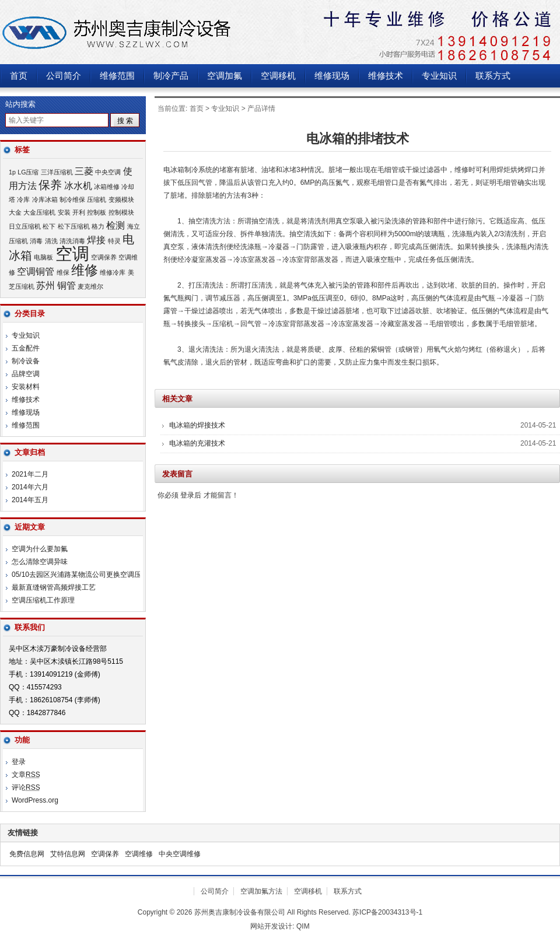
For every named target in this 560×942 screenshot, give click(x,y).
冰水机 (78, 185)
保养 (50, 185)
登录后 (191, 495)
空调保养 (104, 257)
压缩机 (97, 199)
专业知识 (439, 76)
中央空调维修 (180, 854)
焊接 (96, 240)
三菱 (84, 171)
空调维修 (139, 854)
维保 (63, 272)
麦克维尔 (90, 286)
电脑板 (43, 257)
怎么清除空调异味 (40, 562)
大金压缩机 (39, 212)
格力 (98, 226)
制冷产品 (171, 76)
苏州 (45, 285)
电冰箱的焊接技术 (197, 425)
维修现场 (332, 76)
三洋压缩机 (57, 172)
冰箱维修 (107, 187)
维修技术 (386, 76)
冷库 (23, 199)
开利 (79, 212)
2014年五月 (30, 500)
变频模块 (121, 199)
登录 (19, 762)
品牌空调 (26, 374)
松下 (49, 226)
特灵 (114, 241)
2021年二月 (30, 474)
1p (12, 172)
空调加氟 (225, 76)
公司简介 (64, 76)
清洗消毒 (72, 241)
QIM (303, 926)
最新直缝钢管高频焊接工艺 (54, 587)
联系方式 (493, 76)
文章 (26, 775)
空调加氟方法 (261, 891)
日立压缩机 (25, 226)
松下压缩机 (74, 226)
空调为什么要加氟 (40, 549)
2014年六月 (30, 487)
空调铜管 (36, 271)
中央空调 (108, 172)
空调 (72, 253)
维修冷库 (113, 272)
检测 (116, 225)
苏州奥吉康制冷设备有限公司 (146, 32)
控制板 (97, 212)
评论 (26, 787)
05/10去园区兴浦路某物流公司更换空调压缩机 (83, 575)
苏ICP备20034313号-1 (387, 912)
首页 (19, 76)
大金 (15, 212)
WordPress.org (35, 800)
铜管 (66, 285)
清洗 (51, 241)
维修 (85, 270)
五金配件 (26, 348)
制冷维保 (72, 199)
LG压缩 (28, 172)
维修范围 (117, 76)
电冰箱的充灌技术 (197, 443)
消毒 (36, 241)
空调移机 (278, 76)
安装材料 (26, 387)
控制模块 (121, 212)
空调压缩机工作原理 (43, 600)
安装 (64, 212)
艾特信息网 (68, 854)
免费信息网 (27, 854)
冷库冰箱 (45, 199)
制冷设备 (26, 361)
